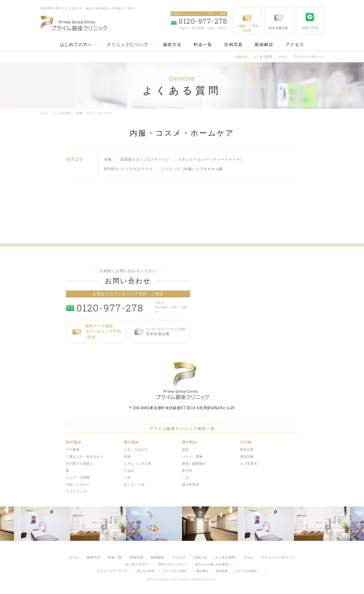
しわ (127, 477)
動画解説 (264, 45)
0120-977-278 (115, 307)
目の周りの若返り (80, 463)
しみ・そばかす (136, 450)
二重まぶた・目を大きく (85, 457)
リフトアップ (76, 491)
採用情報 (222, 571)
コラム (283, 57)
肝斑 (127, 457)
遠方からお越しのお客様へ (213, 564)
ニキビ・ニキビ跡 (138, 463)
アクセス (295, 45)
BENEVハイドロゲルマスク (128, 169)
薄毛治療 (247, 457)
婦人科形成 (191, 484)
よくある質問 (263, 57)
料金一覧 (203, 45)
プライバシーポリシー (309, 57)
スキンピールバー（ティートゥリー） (211, 159)
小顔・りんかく (78, 484)
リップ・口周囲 (78, 477)
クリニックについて (128, 45)
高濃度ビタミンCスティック (145, 159)
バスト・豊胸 (192, 457)
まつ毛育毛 (249, 463)
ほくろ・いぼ (134, 484)
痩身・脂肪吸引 (194, 463)
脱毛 (185, 450)
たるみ (129, 470)
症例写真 (234, 45)
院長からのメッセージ (173, 564)
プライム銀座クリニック (182, 381)
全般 (108, 159)
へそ (185, 477)
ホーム (45, 113)
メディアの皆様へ (247, 571)
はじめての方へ (76, 45)
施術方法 (172, 45)
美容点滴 (247, 450)
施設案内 (202, 571)
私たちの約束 (146, 571)
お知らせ (241, 57)
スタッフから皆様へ (175, 571)
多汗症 (187, 470)
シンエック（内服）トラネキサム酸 (192, 169)
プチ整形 (73, 450)
